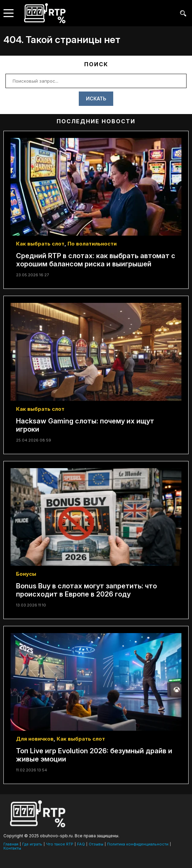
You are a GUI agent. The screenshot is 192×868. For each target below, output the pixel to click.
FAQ (81, 844)
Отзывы (96, 844)
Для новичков (35, 739)
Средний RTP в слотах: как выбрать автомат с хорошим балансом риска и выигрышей (96, 260)
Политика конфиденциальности (138, 844)
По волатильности (92, 244)
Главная (11, 844)
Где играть (32, 844)
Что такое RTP (60, 844)
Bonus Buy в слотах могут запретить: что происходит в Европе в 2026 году (86, 590)
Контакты (12, 848)
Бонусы (26, 574)
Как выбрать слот (40, 244)
